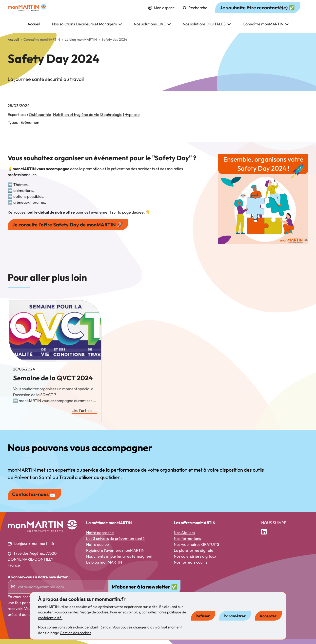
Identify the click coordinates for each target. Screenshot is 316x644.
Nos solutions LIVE (152, 29)
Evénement (31, 127)
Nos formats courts (191, 567)
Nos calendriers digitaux (195, 561)
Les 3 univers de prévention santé (115, 543)
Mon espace (161, 13)
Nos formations (187, 543)
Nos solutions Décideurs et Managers (87, 29)
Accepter (268, 616)
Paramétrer (235, 616)
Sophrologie (112, 119)
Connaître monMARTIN (266, 29)
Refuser (203, 616)
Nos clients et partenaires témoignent (119, 561)
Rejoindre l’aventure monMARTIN (115, 555)
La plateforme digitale (194, 555)
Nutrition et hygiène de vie (76, 119)
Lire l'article (84, 416)
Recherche (195, 13)
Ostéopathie (40, 119)
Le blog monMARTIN (104, 567)
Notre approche (100, 537)
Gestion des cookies (75, 633)
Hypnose (132, 119)
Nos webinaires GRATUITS (197, 549)
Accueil (34, 29)
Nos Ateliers (184, 537)
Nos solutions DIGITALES (207, 29)
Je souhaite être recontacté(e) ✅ (257, 12)
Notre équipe (98, 549)
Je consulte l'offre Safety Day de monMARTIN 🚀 (68, 230)
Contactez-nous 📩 (34, 499)
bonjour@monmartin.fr (35, 548)
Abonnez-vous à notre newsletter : (39, 582)
